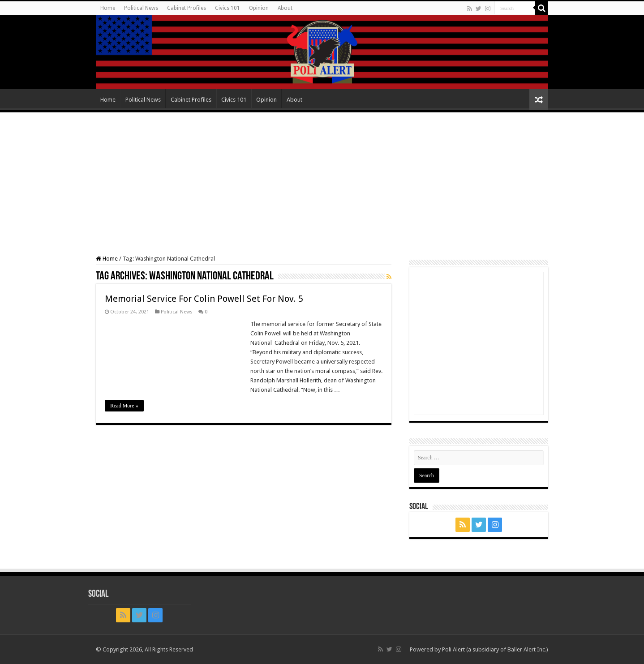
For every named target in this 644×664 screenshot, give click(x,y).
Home (108, 8)
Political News (141, 8)
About (285, 8)
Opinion (259, 8)
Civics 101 (228, 8)
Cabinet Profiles (187, 8)
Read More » (124, 406)
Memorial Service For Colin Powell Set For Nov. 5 (204, 299)
